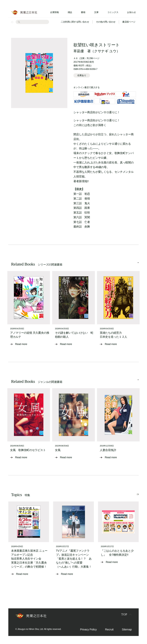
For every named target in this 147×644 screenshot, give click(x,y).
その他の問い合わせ (106, 22)
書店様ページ (129, 22)
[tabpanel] (29, 311)
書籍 (83, 12)
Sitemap (127, 629)
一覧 (133, 494)
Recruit (109, 629)
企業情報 (54, 12)
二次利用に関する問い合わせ (75, 22)
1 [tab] (138, 265)
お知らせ (132, 12)
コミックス (113, 12)
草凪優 (79, 51)
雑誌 (70, 12)
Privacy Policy (88, 629)
